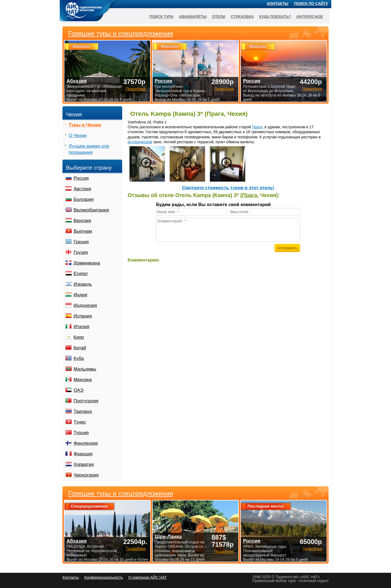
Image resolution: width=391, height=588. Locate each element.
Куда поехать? (275, 17)
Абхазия (77, 541)
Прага (250, 195)
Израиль (83, 284)
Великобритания (91, 210)
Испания (83, 316)
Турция (81, 433)
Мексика (83, 380)
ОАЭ (78, 390)
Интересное (310, 17)
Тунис (80, 422)
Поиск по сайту (311, 4)
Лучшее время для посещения (89, 149)
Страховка (242, 17)
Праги (257, 127)
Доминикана (87, 263)
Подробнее (136, 549)
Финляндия (86, 443)
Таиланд (83, 411)
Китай (80, 348)
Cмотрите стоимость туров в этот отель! (228, 188)
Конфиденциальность (103, 577)
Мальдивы (85, 369)
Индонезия (85, 305)
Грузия (81, 252)
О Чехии (78, 136)
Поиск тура (161, 17)
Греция (81, 242)
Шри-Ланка (168, 537)
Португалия (86, 401)
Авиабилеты (193, 17)
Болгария (84, 199)
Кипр (79, 337)
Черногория (86, 475)
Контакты (278, 4)
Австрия (82, 189)
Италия (81, 327)
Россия (81, 178)
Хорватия (84, 464)
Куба (79, 358)
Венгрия (82, 221)
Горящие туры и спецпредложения (121, 494)
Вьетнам (83, 231)
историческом (140, 142)
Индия (80, 295)
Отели (219, 17)
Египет (81, 274)
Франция (83, 454)
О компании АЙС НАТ (148, 577)
